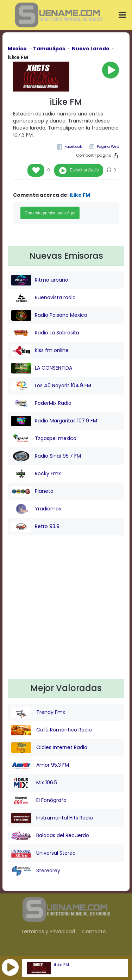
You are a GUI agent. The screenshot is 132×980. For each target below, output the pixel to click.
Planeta (32, 491)
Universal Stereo (43, 853)
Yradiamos (36, 509)
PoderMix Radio (41, 403)
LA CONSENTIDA (42, 368)
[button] (10, 967)
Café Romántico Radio (52, 730)
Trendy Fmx (38, 712)
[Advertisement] (66, 613)
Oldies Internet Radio (49, 748)
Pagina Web (108, 147)
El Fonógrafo (39, 800)
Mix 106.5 (34, 783)
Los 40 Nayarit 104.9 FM (51, 386)
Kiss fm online (40, 351)
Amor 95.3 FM (40, 765)
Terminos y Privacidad (48, 931)
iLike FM (61, 965)
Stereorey (36, 871)
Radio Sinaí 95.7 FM (46, 456)
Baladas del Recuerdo (50, 836)
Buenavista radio (43, 298)
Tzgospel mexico (44, 439)
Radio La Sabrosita (45, 333)
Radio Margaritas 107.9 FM (54, 421)
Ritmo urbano (40, 280)
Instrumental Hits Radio (52, 818)
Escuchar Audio (84, 170)
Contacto (94, 931)
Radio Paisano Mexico (49, 315)
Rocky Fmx (36, 474)
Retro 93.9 (35, 527)
